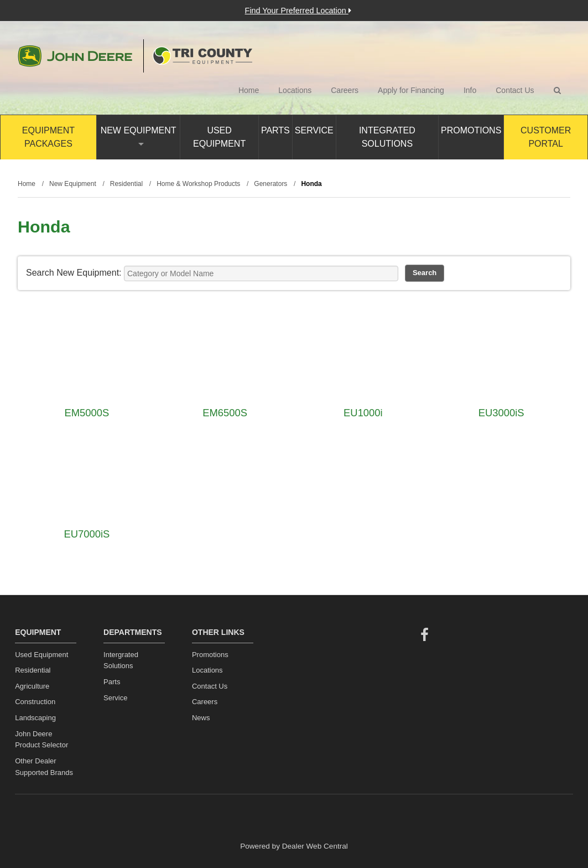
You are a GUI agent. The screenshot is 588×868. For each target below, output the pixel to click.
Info (470, 90)
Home (249, 90)
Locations (295, 90)
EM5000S (87, 413)
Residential (33, 670)
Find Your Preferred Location (298, 11)
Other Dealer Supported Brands (44, 767)
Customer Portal (546, 137)
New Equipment (139, 136)
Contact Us (515, 90)
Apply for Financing (411, 90)
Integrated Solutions (387, 137)
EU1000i (363, 413)
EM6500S (225, 413)
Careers (345, 90)
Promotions (471, 130)
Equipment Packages (48, 137)
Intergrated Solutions (121, 660)
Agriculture (32, 686)
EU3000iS (501, 413)
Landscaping (35, 718)
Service (314, 130)
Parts (275, 130)
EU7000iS (87, 534)
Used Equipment (219, 137)
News (201, 718)
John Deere (75, 56)
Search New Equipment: (74, 273)
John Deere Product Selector (41, 740)
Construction (35, 702)
